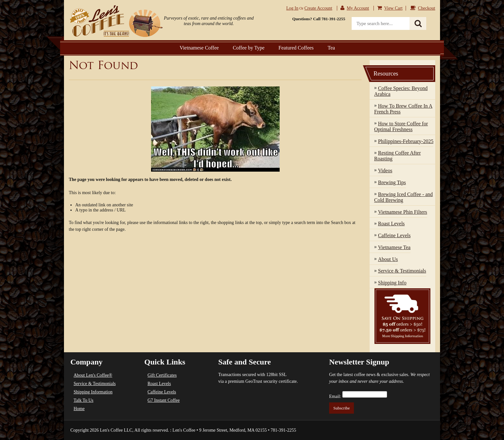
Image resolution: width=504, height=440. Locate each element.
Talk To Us (84, 400)
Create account (318, 8)
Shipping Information (93, 392)
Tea (331, 48)
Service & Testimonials (95, 384)
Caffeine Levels (162, 392)
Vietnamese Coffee (199, 48)
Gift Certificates (162, 375)
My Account (358, 8)
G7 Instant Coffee (164, 400)
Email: (335, 396)
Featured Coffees (296, 48)
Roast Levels (159, 384)
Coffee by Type (249, 48)
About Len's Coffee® (93, 375)
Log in (292, 8)
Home (79, 409)
